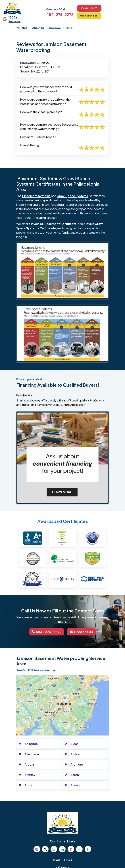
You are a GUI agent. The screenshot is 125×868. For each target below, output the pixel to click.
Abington (31, 744)
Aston (75, 775)
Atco (28, 785)
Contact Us (89, 8)
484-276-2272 (60, 14)
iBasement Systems (36, 196)
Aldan (74, 744)
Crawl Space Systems (72, 196)
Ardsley (30, 775)
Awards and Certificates (63, 521)
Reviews (55, 28)
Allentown (32, 754)
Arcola (29, 764)
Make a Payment (89, 16)
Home (22, 28)
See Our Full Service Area (36, 670)
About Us (38, 28)
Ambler (75, 754)
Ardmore (77, 764)
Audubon (77, 785)
